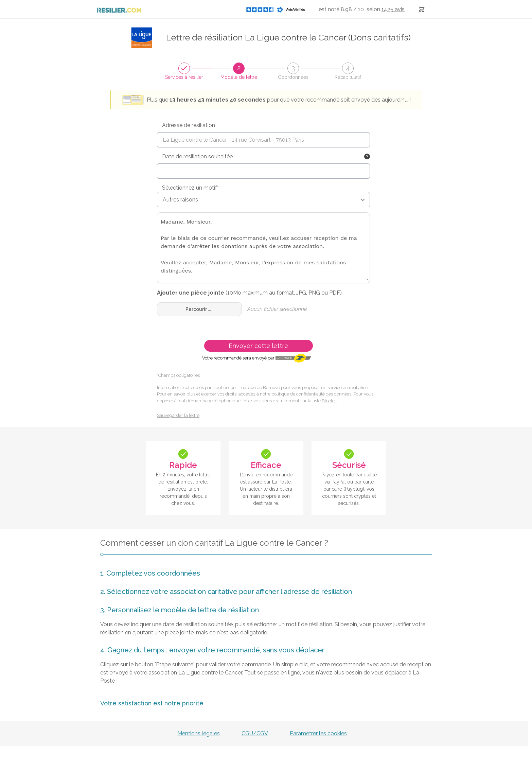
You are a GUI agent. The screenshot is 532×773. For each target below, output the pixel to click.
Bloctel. (329, 401)
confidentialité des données (324, 394)
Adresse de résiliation (189, 125)
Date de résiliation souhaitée (197, 156)
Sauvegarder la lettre (178, 415)
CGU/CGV (255, 733)
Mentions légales (199, 733)
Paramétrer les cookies (318, 733)
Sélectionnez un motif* (190, 188)
